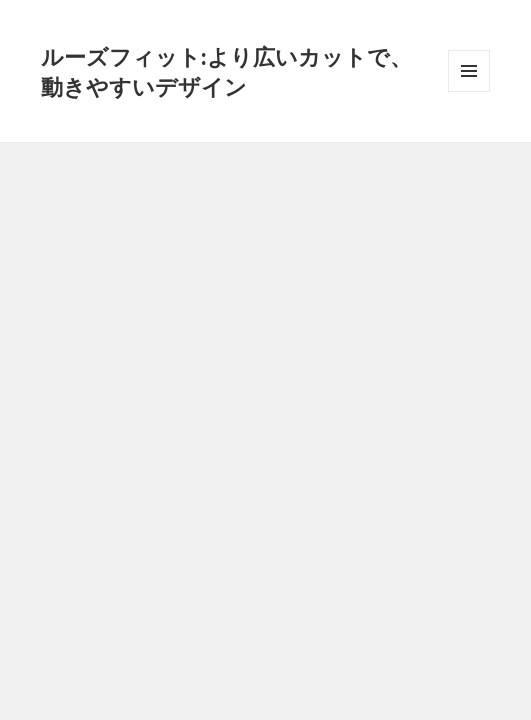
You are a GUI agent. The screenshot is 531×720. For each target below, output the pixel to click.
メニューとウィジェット (469, 91)
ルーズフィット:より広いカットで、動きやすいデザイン (226, 71)
